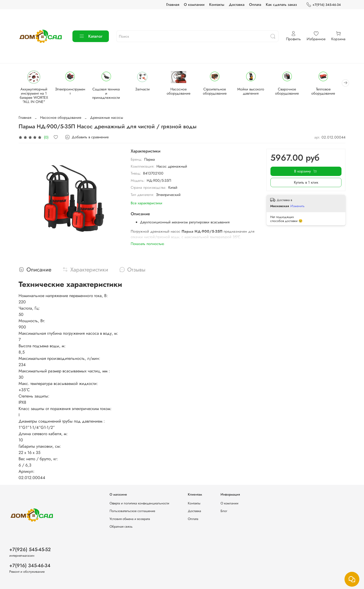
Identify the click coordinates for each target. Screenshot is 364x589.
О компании (194, 5)
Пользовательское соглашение (132, 511)
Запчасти (145, 90)
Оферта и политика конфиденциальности (139, 503)
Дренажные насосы (107, 118)
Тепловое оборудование (330, 92)
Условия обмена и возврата (130, 519)
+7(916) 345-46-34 (323, 5)
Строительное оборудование (219, 92)
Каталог (91, 36)
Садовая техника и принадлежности (108, 92)
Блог (224, 511)
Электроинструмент (71, 90)
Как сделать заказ (281, 5)
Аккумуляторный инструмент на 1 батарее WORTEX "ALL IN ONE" (34, 96)
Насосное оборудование (182, 92)
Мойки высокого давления (256, 92)
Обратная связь (121, 527)
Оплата (255, 5)
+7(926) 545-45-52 (30, 549)
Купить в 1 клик (306, 183)
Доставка (237, 5)
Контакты (217, 5)
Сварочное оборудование (293, 92)
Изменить (297, 206)
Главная (173, 5)
